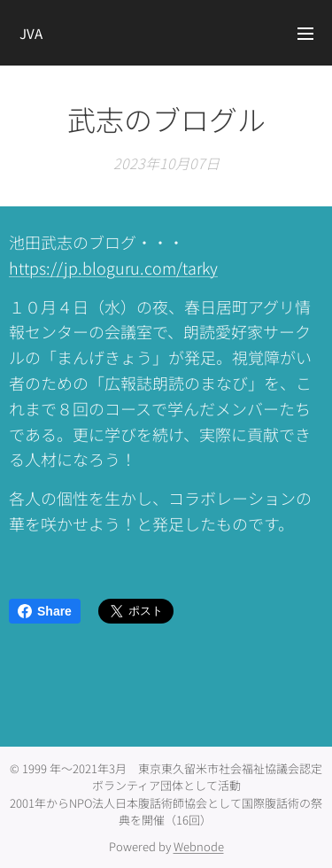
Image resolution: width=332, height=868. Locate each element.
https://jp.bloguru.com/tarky (113, 267)
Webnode (199, 846)
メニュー (305, 34)
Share (45, 611)
